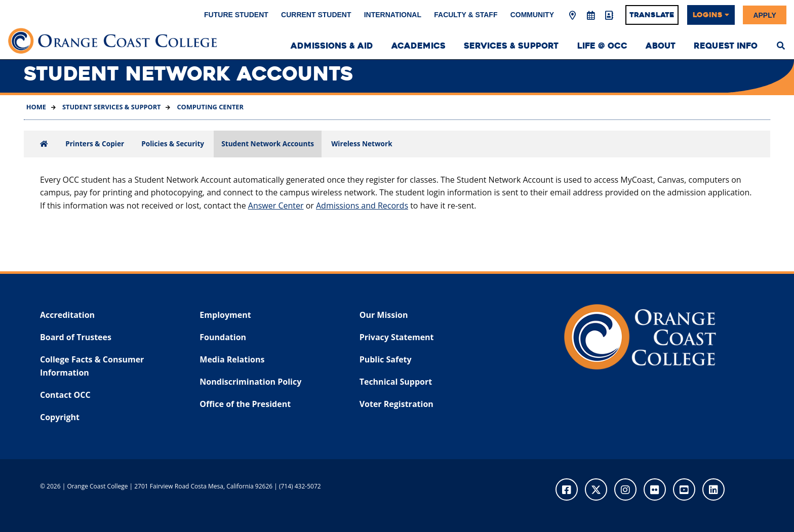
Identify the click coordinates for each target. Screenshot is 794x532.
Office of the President (245, 404)
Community (532, 15)
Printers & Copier (95, 144)
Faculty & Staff (466, 15)
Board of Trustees (76, 337)
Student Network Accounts (268, 144)
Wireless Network (362, 144)
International (393, 15)
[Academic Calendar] (590, 16)
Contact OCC (65, 395)
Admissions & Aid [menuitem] (332, 46)
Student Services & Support (111, 107)
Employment (225, 315)
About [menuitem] (661, 46)
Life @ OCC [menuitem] (602, 46)
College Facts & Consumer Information (92, 366)
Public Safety (386, 359)
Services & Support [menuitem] (511, 46)
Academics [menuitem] (419, 46)
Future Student (236, 15)
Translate (652, 15)
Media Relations (232, 359)
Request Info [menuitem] (726, 46)
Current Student (316, 15)
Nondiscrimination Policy (250, 382)
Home (36, 107)
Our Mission (384, 315)
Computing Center (209, 107)
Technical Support (396, 382)
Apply (764, 15)
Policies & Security (173, 144)
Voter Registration (396, 404)
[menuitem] (781, 45)
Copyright (60, 417)
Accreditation (67, 315)
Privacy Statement (397, 337)
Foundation (223, 337)
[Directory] (609, 16)
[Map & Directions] (573, 16)
